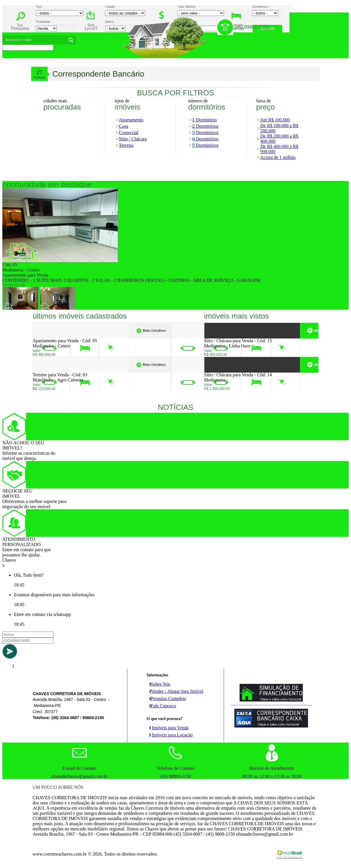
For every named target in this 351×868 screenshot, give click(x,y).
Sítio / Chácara (133, 139)
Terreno (126, 145)
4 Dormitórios (206, 139)
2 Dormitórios (206, 126)
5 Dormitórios (206, 145)
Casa (124, 126)
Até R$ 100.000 (275, 120)
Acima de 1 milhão (278, 157)
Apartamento (131, 120)
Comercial (129, 133)
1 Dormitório (205, 120)
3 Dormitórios (206, 133)
